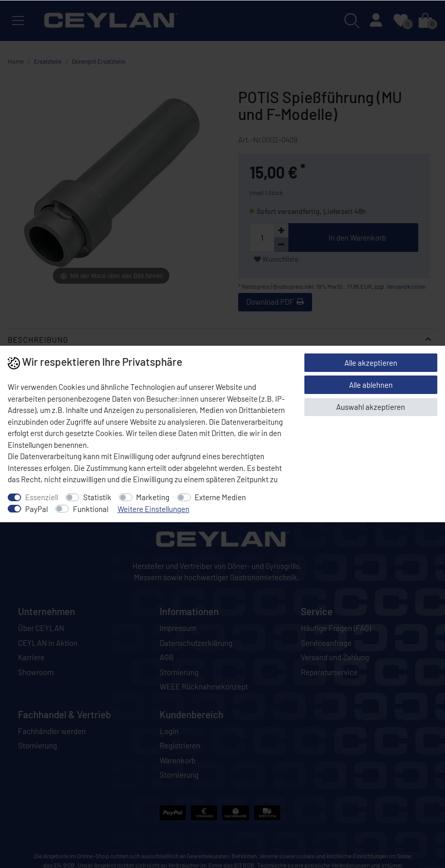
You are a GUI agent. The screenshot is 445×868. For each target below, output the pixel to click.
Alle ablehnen (371, 385)
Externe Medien (220, 497)
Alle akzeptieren (371, 363)
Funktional (91, 509)
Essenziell (42, 497)
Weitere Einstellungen (153, 509)
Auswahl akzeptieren (371, 407)
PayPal (36, 509)
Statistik (97, 497)
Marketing (153, 497)
